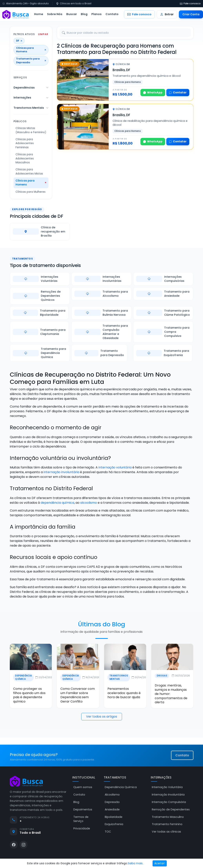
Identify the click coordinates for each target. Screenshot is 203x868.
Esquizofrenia (114, 824)
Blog (84, 14)
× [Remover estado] (21, 41)
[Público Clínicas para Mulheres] (31, 192)
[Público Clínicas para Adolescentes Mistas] (31, 172)
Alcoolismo (112, 795)
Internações (22, 98)
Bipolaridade (114, 817)
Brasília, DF (121, 70)
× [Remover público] (45, 50)
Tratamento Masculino (168, 817)
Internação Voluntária (167, 787)
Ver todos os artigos (102, 717)
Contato (112, 14)
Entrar (167, 14)
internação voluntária (115, 467)
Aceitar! (160, 863)
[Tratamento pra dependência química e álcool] (83, 80)
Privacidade (82, 828)
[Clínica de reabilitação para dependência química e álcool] (83, 127)
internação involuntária (61, 472)
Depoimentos (83, 809)
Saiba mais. (135, 863)
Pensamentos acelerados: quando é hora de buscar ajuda (124, 693)
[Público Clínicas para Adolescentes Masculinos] (31, 159)
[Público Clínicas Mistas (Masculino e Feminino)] (31, 130)
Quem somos (83, 787)
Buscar (72, 14)
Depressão (112, 802)
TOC (108, 832)
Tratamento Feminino (167, 824)
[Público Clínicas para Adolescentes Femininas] (31, 143)
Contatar (178, 93)
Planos (96, 14)
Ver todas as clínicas (166, 832)
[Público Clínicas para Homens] (31, 183)
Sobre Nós (55, 14)
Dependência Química (23, 677)
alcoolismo (89, 503)
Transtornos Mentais (29, 108)
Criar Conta (191, 14)
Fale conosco (190, 3)
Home (39, 14)
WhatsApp (153, 93)
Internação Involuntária (168, 795)
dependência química (57, 503)
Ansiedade (112, 809)
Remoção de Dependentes (171, 809)
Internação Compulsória (169, 802)
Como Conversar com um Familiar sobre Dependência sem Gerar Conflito (77, 695)
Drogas (162, 676)
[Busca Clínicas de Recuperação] (15, 14)
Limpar (43, 34)
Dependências (24, 88)
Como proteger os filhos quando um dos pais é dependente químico (29, 695)
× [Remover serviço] (45, 61)
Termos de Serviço (81, 819)
